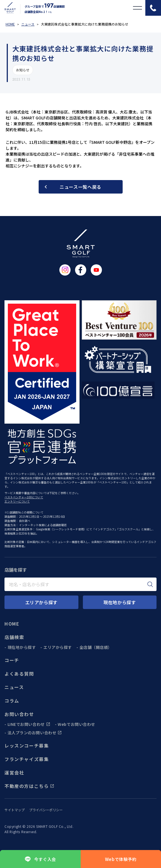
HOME (12, 624)
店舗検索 (14, 637)
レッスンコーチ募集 (27, 746)
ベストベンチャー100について (24, 497)
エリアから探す (58, 647)
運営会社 (14, 772)
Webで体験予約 (121, 859)
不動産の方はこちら (29, 786)
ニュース (14, 687)
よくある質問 (19, 674)
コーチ (12, 660)
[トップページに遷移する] (8, 8)
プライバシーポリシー (46, 810)
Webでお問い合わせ (76, 724)
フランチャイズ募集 (27, 759)
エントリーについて (17, 501)
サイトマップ (15, 810)
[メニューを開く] (137, 8)
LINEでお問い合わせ (29, 724)
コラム (12, 701)
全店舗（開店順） (96, 647)
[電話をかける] (153, 8)
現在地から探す (22, 647)
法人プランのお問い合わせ (35, 733)
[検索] (150, 584)
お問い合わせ (19, 714)
